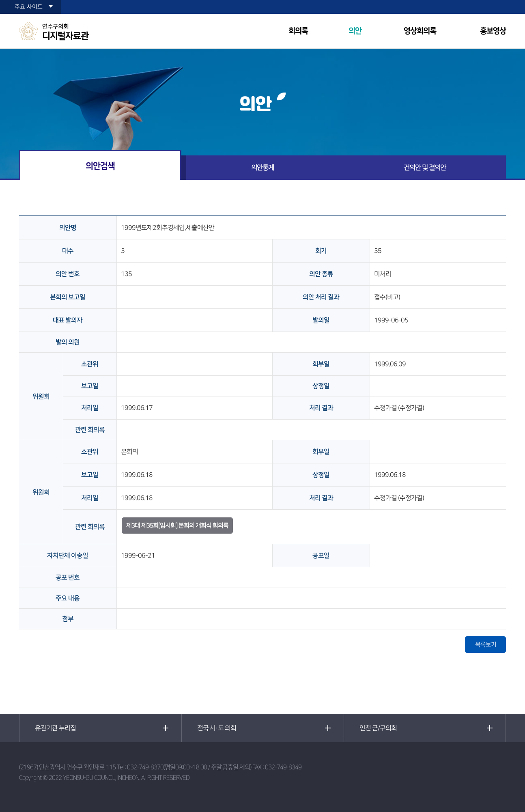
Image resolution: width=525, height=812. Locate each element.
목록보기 (486, 645)
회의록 (298, 31)
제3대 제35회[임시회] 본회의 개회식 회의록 (177, 525)
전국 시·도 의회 (217, 728)
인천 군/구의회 (378, 728)
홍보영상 (493, 31)
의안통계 (262, 168)
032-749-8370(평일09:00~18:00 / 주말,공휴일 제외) (189, 767)
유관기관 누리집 (55, 728)
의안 (355, 31)
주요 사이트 (29, 7)
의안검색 (100, 166)
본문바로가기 (0, 0)
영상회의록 (420, 31)
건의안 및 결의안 (425, 168)
